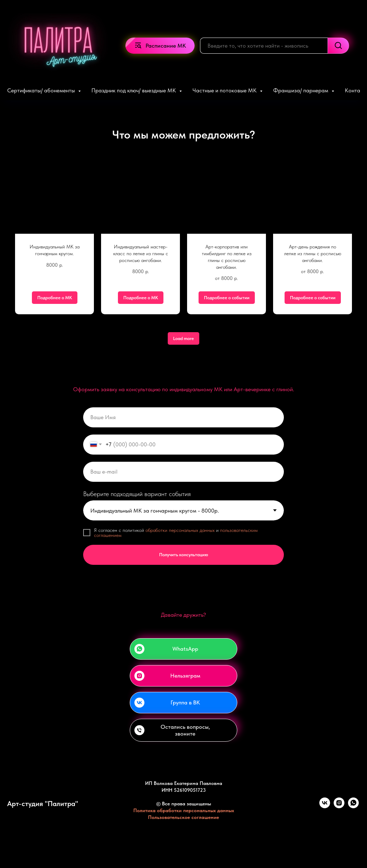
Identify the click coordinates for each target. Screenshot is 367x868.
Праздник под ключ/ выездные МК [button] (134, 90)
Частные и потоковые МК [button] (225, 90)
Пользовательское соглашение (183, 817)
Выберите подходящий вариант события (137, 494)
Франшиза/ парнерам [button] (301, 90)
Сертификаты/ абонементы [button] (42, 90)
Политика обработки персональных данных (184, 810)
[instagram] (339, 806)
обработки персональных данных (180, 530)
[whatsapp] (353, 806)
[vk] (325, 806)
